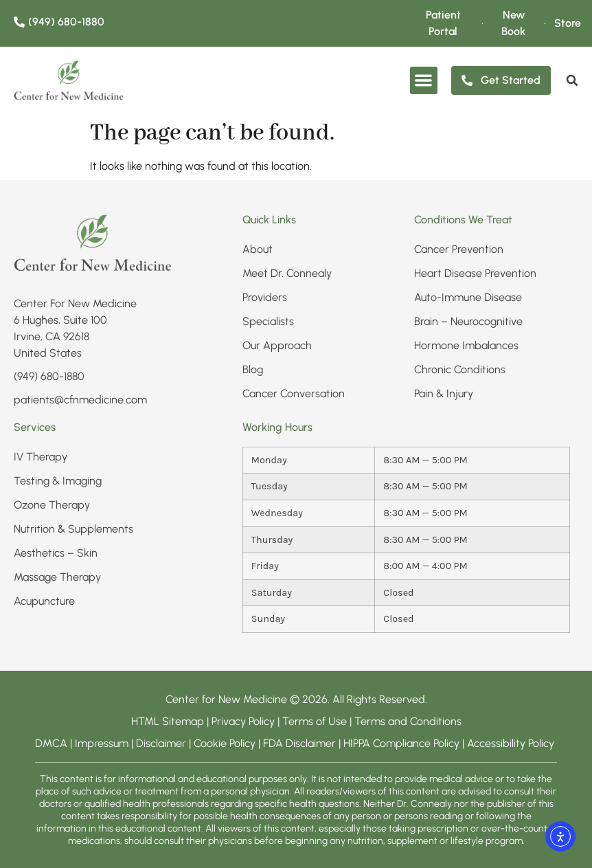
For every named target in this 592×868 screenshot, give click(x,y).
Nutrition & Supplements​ (73, 529)
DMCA (51, 743)
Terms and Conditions (408, 721)
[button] (424, 81)
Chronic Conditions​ (460, 369)
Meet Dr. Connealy (287, 273)
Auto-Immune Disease (468, 297)
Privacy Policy (244, 721)
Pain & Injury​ (444, 393)
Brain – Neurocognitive (468, 321)
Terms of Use (315, 721)
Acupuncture (44, 601)
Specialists (268, 321)
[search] (572, 80)
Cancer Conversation (294, 393)
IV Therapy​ (41, 457)
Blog (253, 369)
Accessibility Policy (512, 743)
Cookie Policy (225, 743)
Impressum (102, 743)
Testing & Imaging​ (58, 481)
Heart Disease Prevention (475, 273)
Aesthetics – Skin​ (56, 553)
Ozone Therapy (52, 505)
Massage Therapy (57, 577)
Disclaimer (161, 743)
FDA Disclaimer (299, 743)
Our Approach (277, 345)
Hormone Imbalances (466, 345)
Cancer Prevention (459, 249)
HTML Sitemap (168, 721)
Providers (265, 297)
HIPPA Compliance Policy (403, 743)
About (258, 249)
